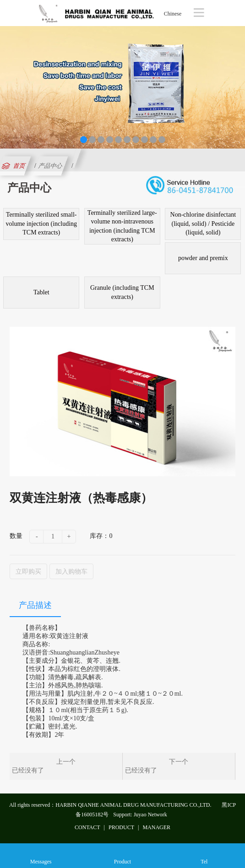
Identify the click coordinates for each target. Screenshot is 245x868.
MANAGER (156, 827)
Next (237, 85)
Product (122, 855)
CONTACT (87, 827)
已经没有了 (28, 770)
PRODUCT (121, 827)
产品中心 (50, 166)
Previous (8, 85)
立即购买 (28, 571)
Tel (204, 855)
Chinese (173, 14)
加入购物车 (71, 571)
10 (162, 140)
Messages (41, 855)
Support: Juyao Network (140, 815)
